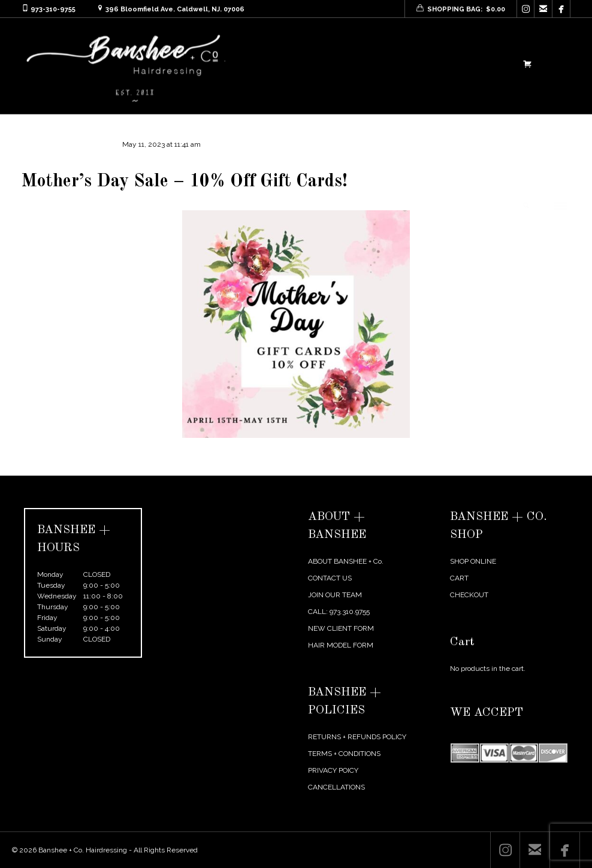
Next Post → (550, 467)
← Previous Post (492, 467)
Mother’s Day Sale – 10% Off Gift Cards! (185, 182)
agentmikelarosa (60, 144)
